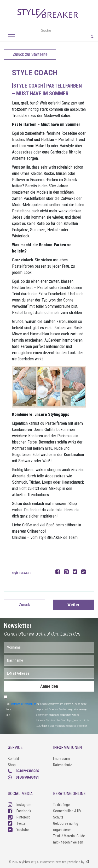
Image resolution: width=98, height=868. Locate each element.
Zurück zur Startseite (30, 54)
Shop (12, 765)
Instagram (20, 805)
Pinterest (19, 817)
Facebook (19, 811)
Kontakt (13, 759)
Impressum (61, 759)
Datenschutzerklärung (24, 704)
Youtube (18, 830)
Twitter (17, 823)
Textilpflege (61, 805)
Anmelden (49, 686)
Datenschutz (62, 765)
